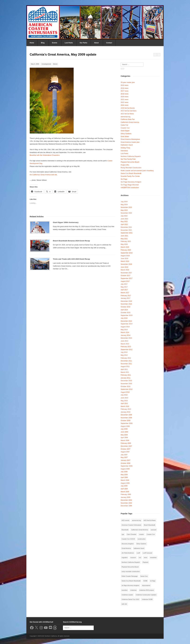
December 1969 (126, 506)
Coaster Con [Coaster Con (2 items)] (151, 534)
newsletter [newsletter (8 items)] (153, 558)
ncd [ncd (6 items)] (140, 558)
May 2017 (124, 287)
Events (55, 43)
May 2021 (124, 239)
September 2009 (127, 423)
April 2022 (124, 224)
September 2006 (127, 466)
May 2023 (124, 210)
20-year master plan (128, 82)
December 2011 (126, 361)
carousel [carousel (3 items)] (154, 530)
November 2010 (126, 384)
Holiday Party (125, 148)
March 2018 (125, 270)
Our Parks (83, 43)
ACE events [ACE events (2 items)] (125, 520)
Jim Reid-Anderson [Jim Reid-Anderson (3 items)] (128, 553)
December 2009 (126, 415)
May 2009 (124, 435)
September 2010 (127, 389)
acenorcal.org (126, 117)
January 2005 (126, 497)
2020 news (125, 97)
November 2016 (126, 304)
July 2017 (124, 284)
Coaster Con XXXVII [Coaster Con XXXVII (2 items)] (128, 539)
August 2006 (125, 469)
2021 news (125, 100)
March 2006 (125, 480)
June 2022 (124, 219)
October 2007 (126, 449)
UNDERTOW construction (130, 188)
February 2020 (126, 250)
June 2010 (124, 398)
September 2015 (127, 315)
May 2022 (124, 222)
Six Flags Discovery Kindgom (131, 182)
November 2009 (126, 418)
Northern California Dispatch (131, 156)
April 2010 (124, 403)
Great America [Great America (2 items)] (126, 548)
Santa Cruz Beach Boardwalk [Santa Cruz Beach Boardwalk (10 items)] (131, 581)
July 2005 (124, 486)
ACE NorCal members (129, 111)
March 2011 (125, 372)
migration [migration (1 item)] (125, 558)
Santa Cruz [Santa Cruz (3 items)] (144, 576)
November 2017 (126, 273)
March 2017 (125, 293)
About (96, 43)
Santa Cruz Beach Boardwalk (131, 173)
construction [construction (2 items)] (142, 539)
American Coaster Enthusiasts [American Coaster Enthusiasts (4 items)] (131, 525)
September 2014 (127, 324)
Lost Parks (69, 43)
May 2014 (124, 330)
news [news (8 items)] (146, 558)
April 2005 (124, 489)
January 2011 (126, 378)
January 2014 (126, 335)
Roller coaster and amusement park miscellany (137, 171)
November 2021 (126, 230)
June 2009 (124, 432)
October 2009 (126, 421)
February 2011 (126, 375)
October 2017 (126, 276)
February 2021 (126, 241)
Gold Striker (125, 137)
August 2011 (125, 366)
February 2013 (126, 347)
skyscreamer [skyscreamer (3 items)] (146, 585)
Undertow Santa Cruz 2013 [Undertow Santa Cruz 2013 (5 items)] (130, 599)
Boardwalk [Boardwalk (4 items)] (125, 530)
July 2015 (124, 318)
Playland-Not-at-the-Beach (130, 162)
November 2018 (126, 264)
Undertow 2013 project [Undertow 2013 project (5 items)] (147, 590)
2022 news (125, 102)
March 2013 (125, 344)
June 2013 (124, 341)
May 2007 (124, 457)
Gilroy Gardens (126, 134)
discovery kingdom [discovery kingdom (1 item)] (128, 544)
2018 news (125, 94)
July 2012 (124, 352)
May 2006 (124, 475)
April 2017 (124, 290)
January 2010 (126, 412)
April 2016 (124, 310)
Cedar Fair (124, 125)
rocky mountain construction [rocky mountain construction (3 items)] (131, 571)
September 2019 (127, 253)
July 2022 (124, 216)
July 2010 (124, 395)
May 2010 (124, 401)
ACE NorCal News (127, 114)
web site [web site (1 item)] (124, 604)
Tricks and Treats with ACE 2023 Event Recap (71, 259)
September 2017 (127, 278)
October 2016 (126, 307)
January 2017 (126, 298)
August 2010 (125, 392)
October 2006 (126, 463)
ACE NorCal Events (128, 108)
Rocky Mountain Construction (131, 168)
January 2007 (126, 460)
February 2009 (126, 443)
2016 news (125, 88)
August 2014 (125, 327)
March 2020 (125, 247)
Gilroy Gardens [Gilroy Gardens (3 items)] (141, 544)
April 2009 (124, 438)
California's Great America (130, 122)
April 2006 (124, 477)
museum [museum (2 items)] (133, 558)
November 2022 (126, 213)
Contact (109, 43)
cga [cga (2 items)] (123, 534)
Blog (43, 43)
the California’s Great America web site (43, 175)
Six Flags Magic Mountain (130, 185)
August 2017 (125, 281)
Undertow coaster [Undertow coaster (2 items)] (127, 595)
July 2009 (124, 429)
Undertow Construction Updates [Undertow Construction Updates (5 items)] (146, 595)
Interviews (124, 151)
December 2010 (126, 381)
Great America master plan (130, 142)
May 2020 (124, 244)
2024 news (125, 105)
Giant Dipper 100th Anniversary (66, 222)
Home (32, 43)
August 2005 (125, 483)
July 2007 (124, 455)
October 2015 (126, 313)
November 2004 (126, 503)
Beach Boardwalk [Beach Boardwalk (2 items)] (150, 525)
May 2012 (124, 355)
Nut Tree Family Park (128, 159)
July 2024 (124, 202)
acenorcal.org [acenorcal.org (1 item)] (136, 520)
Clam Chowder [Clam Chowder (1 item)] (132, 534)
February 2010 (126, 409)
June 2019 (124, 259)
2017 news (125, 91)
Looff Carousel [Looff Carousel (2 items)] (147, 553)
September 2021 (127, 233)
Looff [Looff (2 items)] (138, 553)
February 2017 (126, 296)
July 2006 (124, 472)
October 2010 (126, 387)
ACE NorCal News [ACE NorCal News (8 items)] (150, 520)
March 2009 (125, 440)
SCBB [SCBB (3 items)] (145, 581)
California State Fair (128, 119)
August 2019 (125, 256)
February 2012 (126, 358)
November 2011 (126, 364)
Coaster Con (125, 128)
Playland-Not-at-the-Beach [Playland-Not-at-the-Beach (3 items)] (130, 567)
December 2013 (126, 338)
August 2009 (125, 426)
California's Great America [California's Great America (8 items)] (140, 530)
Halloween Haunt (127, 145)
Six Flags (124, 179)
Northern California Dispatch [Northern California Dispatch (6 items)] (131, 562)
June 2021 (124, 236)
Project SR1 (125, 165)
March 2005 (125, 492)
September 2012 (127, 350)
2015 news (125, 85)
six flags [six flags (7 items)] (153, 581)
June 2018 (124, 267)
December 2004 (126, 500)
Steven (55, 64)
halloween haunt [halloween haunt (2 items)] (139, 548)
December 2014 (126, 321)
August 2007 (125, 452)
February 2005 (126, 494)
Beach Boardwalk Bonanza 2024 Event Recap (71, 241)
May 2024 (124, 205)
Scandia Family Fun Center (130, 176)
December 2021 (126, 227)
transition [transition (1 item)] (125, 590)
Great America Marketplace (130, 139)
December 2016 (126, 301)
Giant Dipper (125, 131)
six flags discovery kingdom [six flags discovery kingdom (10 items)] (130, 585)
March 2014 (125, 332)
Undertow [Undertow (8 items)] (133, 590)
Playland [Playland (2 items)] (145, 562)
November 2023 (126, 207)
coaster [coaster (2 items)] (141, 534)
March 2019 (125, 261)
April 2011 (124, 369)
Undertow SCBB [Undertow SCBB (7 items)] (147, 599)
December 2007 (126, 446)
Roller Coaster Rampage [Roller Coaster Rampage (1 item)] (130, 576)
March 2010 (125, 406)
